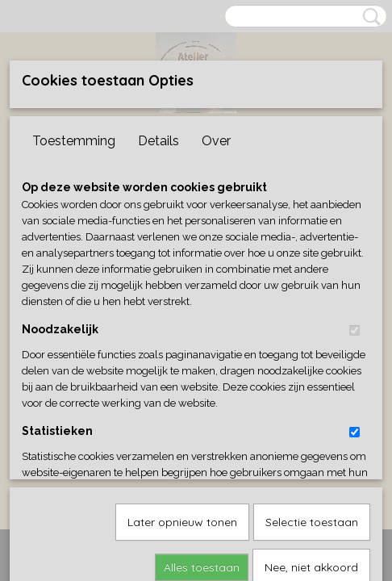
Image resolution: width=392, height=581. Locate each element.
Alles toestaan (202, 402)
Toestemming (74, 141)
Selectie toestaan (312, 357)
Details (158, 141)
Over (216, 141)
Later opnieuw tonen (182, 357)
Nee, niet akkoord (311, 402)
